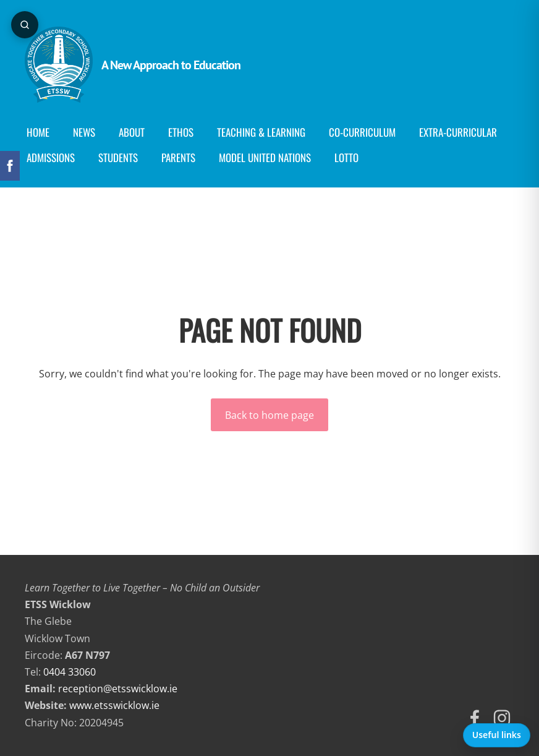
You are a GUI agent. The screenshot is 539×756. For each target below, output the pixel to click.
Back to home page (269, 415)
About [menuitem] (132, 132)
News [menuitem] (84, 132)
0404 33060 (70, 672)
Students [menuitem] (118, 157)
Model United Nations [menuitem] (265, 157)
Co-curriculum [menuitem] (362, 132)
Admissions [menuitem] (51, 157)
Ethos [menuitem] (181, 132)
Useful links (497, 735)
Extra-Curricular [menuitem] (458, 132)
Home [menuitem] (38, 132)
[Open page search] (25, 25)
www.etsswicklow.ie (114, 705)
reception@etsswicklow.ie (118, 689)
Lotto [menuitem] (346, 157)
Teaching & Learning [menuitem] (261, 132)
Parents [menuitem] (178, 157)
